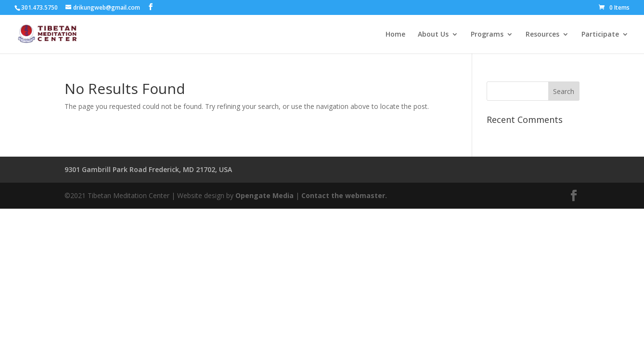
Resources (542, 35)
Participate (600, 35)
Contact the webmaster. (344, 195)
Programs (487, 35)
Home (395, 35)
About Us (433, 35)
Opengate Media (264, 195)
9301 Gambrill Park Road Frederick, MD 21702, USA (148, 169)
